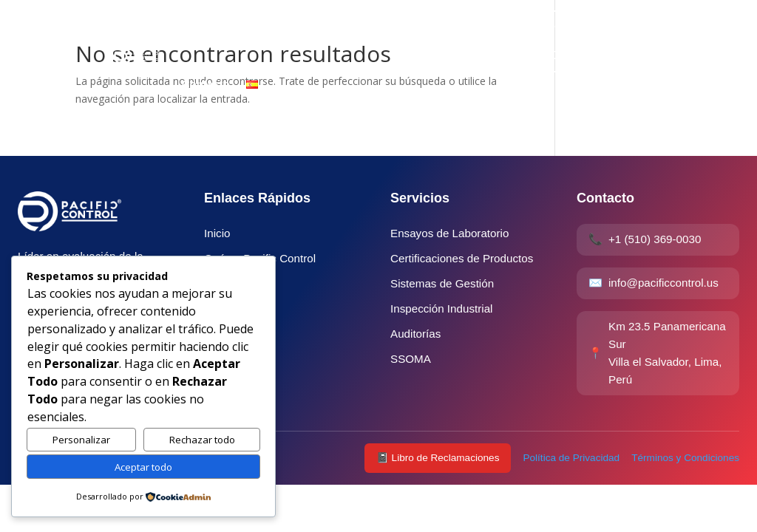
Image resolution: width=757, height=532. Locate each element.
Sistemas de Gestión (442, 283)
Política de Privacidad (571, 458)
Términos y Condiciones (685, 458)
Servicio (248, 28)
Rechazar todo (202, 440)
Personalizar (81, 440)
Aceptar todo (143, 467)
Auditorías (415, 334)
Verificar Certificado (564, 41)
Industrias (313, 28)
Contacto (206, 84)
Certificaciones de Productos (462, 258)
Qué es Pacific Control (415, 28)
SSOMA (411, 359)
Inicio (196, 28)
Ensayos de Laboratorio (449, 233)
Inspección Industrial (441, 308)
